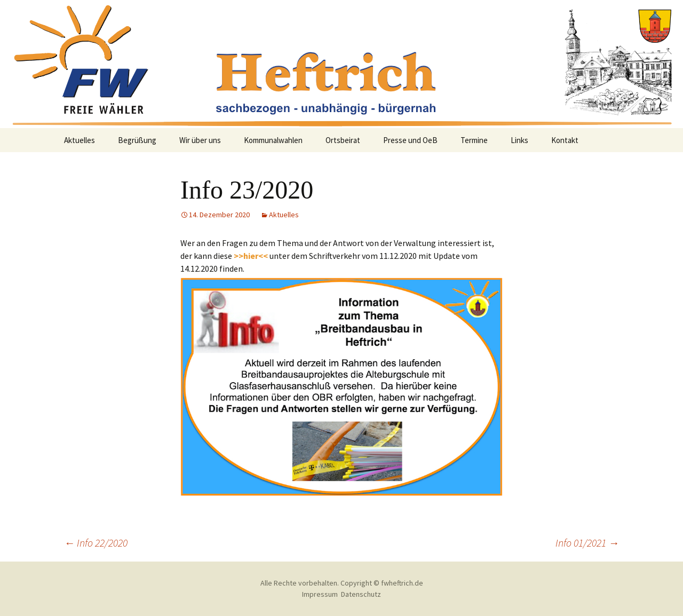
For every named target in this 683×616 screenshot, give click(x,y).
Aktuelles (80, 140)
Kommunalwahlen (273, 140)
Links (519, 140)
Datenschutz (361, 594)
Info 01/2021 (587, 543)
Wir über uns (200, 140)
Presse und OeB (410, 140)
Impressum (320, 594)
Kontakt (565, 140)
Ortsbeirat (343, 140)
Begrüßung (137, 140)
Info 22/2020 (96, 543)
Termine (474, 140)
